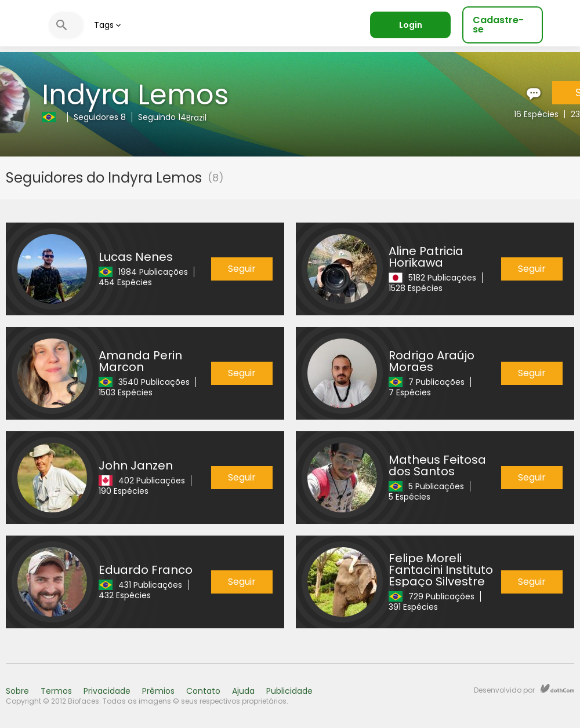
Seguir (242, 269)
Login (411, 25)
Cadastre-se (498, 25)
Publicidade (289, 691)
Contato (203, 691)
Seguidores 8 (100, 117)
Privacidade (107, 691)
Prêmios (158, 691)
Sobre (17, 691)
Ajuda (243, 691)
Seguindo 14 (162, 117)
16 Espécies (536, 114)
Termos (56, 691)
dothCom (557, 689)
